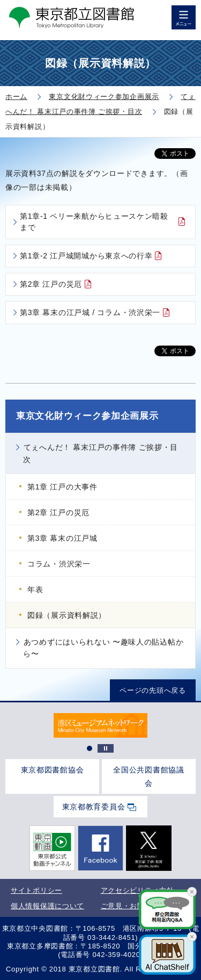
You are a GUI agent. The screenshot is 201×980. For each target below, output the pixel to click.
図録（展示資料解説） (67, 615)
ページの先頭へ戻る (152, 690)
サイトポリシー (36, 890)
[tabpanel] (100, 726)
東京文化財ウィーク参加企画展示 (87, 416)
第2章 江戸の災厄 (51, 284)
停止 (106, 748)
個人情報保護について (47, 906)
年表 (35, 589)
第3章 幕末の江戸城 (62, 538)
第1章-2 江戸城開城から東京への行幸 (86, 256)
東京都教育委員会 (94, 807)
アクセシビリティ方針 (137, 890)
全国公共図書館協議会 (148, 776)
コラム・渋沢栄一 (59, 564)
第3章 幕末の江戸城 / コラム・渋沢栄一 (90, 312)
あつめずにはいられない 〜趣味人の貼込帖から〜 (103, 648)
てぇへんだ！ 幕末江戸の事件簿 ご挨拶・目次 (100, 453)
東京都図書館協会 (53, 770)
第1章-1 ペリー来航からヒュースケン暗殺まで (94, 222)
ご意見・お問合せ (130, 906)
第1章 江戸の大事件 (62, 487)
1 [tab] (90, 748)
